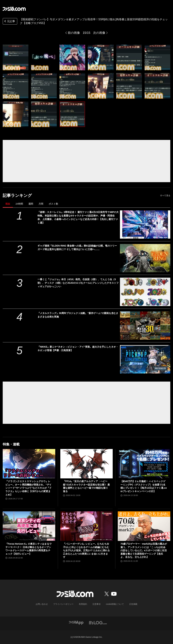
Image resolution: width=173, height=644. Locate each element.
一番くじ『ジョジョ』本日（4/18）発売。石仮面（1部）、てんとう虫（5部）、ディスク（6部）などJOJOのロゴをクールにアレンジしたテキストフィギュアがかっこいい (78, 283)
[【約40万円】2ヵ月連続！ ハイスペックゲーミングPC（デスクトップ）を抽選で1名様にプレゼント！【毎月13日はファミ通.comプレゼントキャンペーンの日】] (144, 464)
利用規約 (83, 604)
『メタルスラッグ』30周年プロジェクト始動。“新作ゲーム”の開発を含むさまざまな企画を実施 (78, 315)
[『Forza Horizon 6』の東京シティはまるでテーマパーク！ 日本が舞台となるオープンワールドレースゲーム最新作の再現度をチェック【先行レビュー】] (29, 526)
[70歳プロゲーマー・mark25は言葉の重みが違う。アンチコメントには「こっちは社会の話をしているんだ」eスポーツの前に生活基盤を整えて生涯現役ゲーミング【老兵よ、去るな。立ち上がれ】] (144, 526)
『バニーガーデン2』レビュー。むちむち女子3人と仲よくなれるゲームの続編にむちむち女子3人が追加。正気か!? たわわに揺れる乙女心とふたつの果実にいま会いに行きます (86, 550)
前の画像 (74, 33)
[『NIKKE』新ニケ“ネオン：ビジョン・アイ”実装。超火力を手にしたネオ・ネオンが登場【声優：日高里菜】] (145, 359)
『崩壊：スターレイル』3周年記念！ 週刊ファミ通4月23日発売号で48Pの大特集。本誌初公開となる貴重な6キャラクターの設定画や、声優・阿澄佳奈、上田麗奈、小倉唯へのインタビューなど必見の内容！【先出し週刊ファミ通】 (78, 217)
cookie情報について (115, 604)
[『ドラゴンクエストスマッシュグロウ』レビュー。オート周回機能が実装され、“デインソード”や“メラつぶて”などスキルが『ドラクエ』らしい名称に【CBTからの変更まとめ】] (29, 464)
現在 (8, 204)
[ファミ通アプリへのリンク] (76, 622)
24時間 (19, 204)
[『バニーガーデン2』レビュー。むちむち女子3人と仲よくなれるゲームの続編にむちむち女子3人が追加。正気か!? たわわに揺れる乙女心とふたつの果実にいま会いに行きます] (87, 526)
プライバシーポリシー (63, 604)
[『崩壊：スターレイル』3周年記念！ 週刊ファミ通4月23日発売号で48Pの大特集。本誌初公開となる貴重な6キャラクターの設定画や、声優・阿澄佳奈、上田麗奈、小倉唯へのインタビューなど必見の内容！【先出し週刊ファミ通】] (145, 224)
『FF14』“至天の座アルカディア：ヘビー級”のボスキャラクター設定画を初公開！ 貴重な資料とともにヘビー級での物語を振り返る (86, 486)
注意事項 (96, 604)
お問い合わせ (42, 604)
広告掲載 (133, 604)
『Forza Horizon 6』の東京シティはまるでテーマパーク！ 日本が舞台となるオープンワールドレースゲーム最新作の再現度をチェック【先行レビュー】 (28, 549)
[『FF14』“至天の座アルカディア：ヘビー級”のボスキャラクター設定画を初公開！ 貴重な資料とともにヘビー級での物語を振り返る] (87, 464)
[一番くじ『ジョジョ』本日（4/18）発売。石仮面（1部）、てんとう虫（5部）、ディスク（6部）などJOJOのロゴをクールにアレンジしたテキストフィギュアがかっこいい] (145, 292)
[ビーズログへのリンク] (98, 622)
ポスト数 (53, 204)
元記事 (9, 22)
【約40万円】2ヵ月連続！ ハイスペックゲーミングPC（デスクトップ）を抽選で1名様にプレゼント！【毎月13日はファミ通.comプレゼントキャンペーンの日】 (144, 486)
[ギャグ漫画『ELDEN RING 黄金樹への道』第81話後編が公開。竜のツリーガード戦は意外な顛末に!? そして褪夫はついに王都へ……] (145, 258)
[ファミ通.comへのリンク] (14, 9)
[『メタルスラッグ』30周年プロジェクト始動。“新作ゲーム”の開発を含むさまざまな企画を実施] (145, 326)
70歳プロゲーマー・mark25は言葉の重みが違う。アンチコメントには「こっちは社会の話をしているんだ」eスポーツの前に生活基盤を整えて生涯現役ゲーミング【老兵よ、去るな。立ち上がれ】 (144, 550)
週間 (31, 204)
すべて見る (165, 196)
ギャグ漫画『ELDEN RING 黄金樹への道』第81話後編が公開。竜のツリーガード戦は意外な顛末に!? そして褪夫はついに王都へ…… (77, 247)
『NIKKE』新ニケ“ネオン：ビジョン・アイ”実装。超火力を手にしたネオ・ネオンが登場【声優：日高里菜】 (78, 349)
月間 (41, 204)
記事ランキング (17, 195)
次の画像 (99, 33)
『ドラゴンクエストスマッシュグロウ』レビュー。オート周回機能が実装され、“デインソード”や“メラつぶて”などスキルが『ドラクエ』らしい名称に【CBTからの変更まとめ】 (28, 488)
